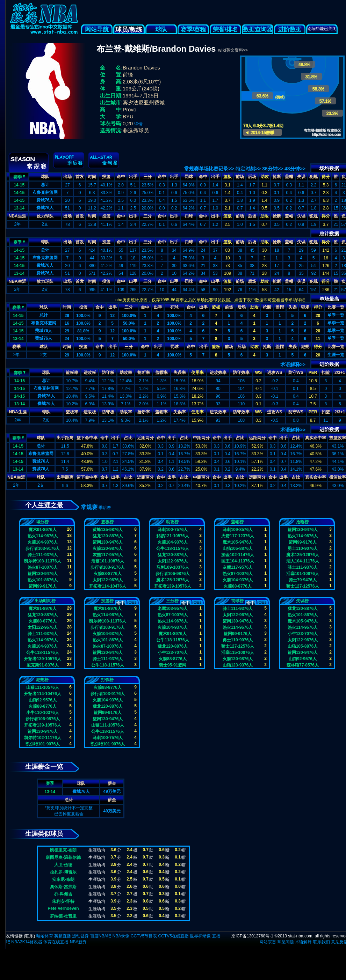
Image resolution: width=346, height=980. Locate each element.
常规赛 (89, 507)
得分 (326, 177)
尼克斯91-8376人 (43, 665)
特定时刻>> (248, 169)
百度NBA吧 (101, 936)
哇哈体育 (45, 936)
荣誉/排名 (226, 30)
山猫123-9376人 (238, 665)
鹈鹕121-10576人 (172, 536)
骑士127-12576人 (302, 586)
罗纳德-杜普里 (63, 916)
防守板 (108, 373)
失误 (301, 177)
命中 (121, 177)
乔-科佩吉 (63, 894)
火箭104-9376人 (43, 542)
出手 (133, 177)
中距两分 (201, 438)
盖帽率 (161, 373)
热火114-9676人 (43, 536)
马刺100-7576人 (173, 530)
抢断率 (144, 373)
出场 (67, 177)
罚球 (189, 177)
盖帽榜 (237, 522)
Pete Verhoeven (63, 908)
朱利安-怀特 (63, 901)
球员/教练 (129, 30)
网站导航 (97, 30)
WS (258, 373)
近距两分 (145, 438)
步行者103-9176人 (43, 548)
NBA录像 (121, 936)
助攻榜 (172, 522)
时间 (92, 177)
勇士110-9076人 (303, 548)
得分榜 (42, 522)
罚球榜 (237, 601)
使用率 (197, 373)
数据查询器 (258, 30)
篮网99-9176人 (43, 586)
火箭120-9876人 (108, 548)
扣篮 (326, 373)
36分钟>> (273, 169)
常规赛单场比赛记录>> (209, 169)
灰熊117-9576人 (108, 555)
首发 (80, 177)
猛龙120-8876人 (108, 536)
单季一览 (336, 315)
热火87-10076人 (43, 567)
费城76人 (45, 200)
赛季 (19, 176)
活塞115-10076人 (237, 653)
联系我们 (322, 942)
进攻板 (90, 373)
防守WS (296, 373)
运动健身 (80, 936)
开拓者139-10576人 (172, 586)
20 (318, 316)
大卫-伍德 (63, 865)
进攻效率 (218, 373)
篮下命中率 (87, 438)
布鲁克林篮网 (45, 192)
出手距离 (65, 438)
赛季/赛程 (193, 30)
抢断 (277, 177)
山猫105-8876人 (238, 548)
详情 (138, 124)
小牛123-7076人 (173, 653)
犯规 (313, 177)
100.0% (83, 316)
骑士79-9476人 (303, 580)
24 (67, 339)
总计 (45, 185)
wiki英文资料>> (233, 50)
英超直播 (63, 936)
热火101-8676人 (43, 580)
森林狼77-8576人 (303, 665)
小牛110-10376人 (42, 713)
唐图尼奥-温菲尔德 (63, 857)
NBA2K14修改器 (27, 942)
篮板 (228, 177)
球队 (161, 30)
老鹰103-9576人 (173, 609)
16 (67, 323)
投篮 (106, 177)
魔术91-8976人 (43, 530)
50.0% (129, 323)
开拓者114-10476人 (107, 586)
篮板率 (72, 373)
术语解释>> (293, 364)
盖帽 (289, 177)
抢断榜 (302, 522)
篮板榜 (107, 522)
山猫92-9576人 (303, 659)
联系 (29, 936)
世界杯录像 (200, 936)
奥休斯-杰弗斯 (63, 887)
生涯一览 (336, 355)
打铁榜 (107, 680)
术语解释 (303, 942)
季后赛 (105, 508)
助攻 (265, 177)
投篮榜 (107, 601)
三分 (147, 177)
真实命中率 (316, 438)
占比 (128, 438)
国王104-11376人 (237, 561)
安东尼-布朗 (63, 879)
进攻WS (275, 373)
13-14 (19, 208)
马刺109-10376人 (172, 567)
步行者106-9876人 (173, 574)
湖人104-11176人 (302, 561)
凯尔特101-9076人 (43, 744)
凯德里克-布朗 (63, 850)
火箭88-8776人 (108, 574)
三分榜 (172, 601)
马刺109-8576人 (238, 530)
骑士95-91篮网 (173, 665)
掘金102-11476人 (237, 555)
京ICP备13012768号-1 (252, 936)
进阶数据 (290, 30)
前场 (240, 177)
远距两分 (257, 438)
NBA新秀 (78, 942)
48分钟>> (295, 169)
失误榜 (302, 601)
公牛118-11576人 (172, 548)
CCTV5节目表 (144, 936)
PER (313, 373)
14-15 (19, 185)
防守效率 (241, 373)
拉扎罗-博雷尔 (63, 872)
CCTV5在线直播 (173, 936)
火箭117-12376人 (237, 536)
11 (318, 339)
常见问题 (286, 942)
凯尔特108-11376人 (42, 561)
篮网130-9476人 (43, 574)
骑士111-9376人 (43, 555)
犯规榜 (42, 680)
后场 (252, 177)
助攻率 (126, 373)
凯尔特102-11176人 (42, 738)
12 (112, 316)
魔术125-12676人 (172, 580)
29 (67, 316)
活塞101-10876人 (107, 561)
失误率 (180, 373)
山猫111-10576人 (42, 687)
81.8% (83, 331)
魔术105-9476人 (238, 542)
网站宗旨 (268, 942)
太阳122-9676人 (108, 580)
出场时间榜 (45, 601)
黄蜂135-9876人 (108, 530)
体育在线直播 (56, 942)
